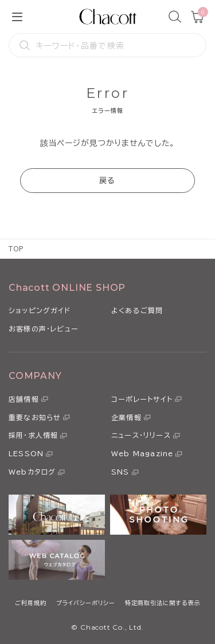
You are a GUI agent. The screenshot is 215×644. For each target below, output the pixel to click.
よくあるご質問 (137, 310)
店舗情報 (24, 399)
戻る (107, 181)
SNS (120, 472)
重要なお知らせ (35, 417)
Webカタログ (32, 472)
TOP (16, 249)
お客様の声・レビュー (44, 329)
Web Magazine (142, 453)
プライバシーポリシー (86, 603)
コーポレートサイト (142, 399)
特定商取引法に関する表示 (163, 603)
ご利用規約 (31, 603)
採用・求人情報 (33, 435)
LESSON (26, 453)
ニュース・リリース (141, 435)
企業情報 (126, 417)
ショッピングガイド (40, 310)
